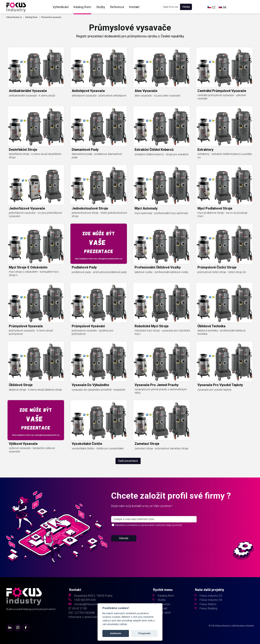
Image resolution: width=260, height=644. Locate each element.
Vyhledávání (61, 7)
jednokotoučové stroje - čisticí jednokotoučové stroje (99, 214)
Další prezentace (128, 461)
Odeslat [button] (124, 538)
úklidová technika (211, 326)
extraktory (205, 150)
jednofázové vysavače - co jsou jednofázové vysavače (35, 214)
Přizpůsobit (144, 633)
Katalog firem (82, 7)
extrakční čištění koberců (154, 150)
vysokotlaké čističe (87, 444)
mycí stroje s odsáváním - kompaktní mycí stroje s (34, 273)
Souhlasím (116, 633)
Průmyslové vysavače (51, 17)
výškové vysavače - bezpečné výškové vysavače (32, 450)
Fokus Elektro (208, 604)
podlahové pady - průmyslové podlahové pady (99, 272)
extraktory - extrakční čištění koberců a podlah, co (225, 156)
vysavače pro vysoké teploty (220, 385)
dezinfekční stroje (23, 150)
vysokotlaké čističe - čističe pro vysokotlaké (98, 448)
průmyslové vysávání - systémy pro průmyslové (93, 332)
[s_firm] (154, 519)
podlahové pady (84, 267)
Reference (117, 7)
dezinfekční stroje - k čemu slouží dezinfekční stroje (35, 156)
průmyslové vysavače (26, 326)
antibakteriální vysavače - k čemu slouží (32, 96)
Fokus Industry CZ (211, 596)
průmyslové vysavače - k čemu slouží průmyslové (31, 332)
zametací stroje (147, 444)
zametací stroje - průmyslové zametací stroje (161, 448)
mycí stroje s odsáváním (28, 267)
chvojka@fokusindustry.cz (90, 604)
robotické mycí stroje (152, 326)
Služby (101, 7)
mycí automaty (146, 208)
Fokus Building (208, 608)
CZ (212, 7)
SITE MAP (164, 613)
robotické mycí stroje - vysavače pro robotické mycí (162, 332)
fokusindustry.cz (14, 17)
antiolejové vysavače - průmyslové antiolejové (99, 96)
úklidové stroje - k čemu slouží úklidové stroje (35, 390)
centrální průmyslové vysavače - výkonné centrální (222, 97)
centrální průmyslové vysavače (222, 91)
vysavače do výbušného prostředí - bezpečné (98, 390)
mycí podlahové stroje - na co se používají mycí (222, 214)
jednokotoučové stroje (90, 208)
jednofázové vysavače (27, 208)
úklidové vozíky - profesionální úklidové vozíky (162, 272)
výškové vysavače (23, 444)
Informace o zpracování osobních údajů (93, 617)
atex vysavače (146, 91)
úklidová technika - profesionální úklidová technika (221, 332)
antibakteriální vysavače (28, 91)
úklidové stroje (21, 385)
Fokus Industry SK (211, 600)
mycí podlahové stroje (215, 208)
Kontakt (134, 7)
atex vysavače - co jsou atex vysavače (157, 96)
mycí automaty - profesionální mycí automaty (161, 213)
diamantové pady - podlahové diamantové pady (97, 156)
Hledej (186, 7)
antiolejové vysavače (88, 91)
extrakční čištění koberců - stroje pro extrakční (162, 154)
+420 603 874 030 (85, 600)
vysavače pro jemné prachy (157, 385)
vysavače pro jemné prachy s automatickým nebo (161, 391)
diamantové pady (85, 150)
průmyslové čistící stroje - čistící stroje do (222, 272)
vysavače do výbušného (90, 385)
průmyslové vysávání (88, 326)
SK (223, 7)
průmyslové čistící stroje (217, 267)
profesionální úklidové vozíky (158, 267)
